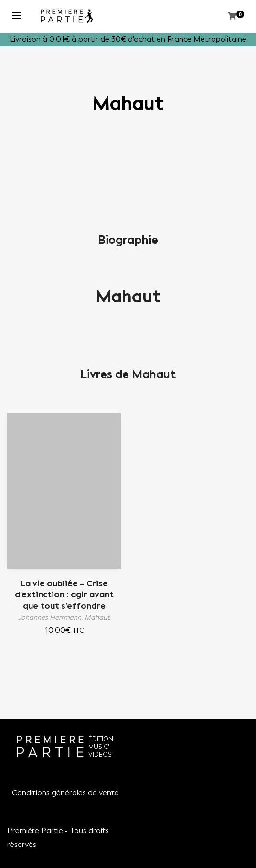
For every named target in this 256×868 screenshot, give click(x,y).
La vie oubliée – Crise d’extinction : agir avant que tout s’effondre (64, 595)
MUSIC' (99, 747)
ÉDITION (101, 739)
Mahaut (128, 297)
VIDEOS (100, 754)
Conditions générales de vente (65, 793)
